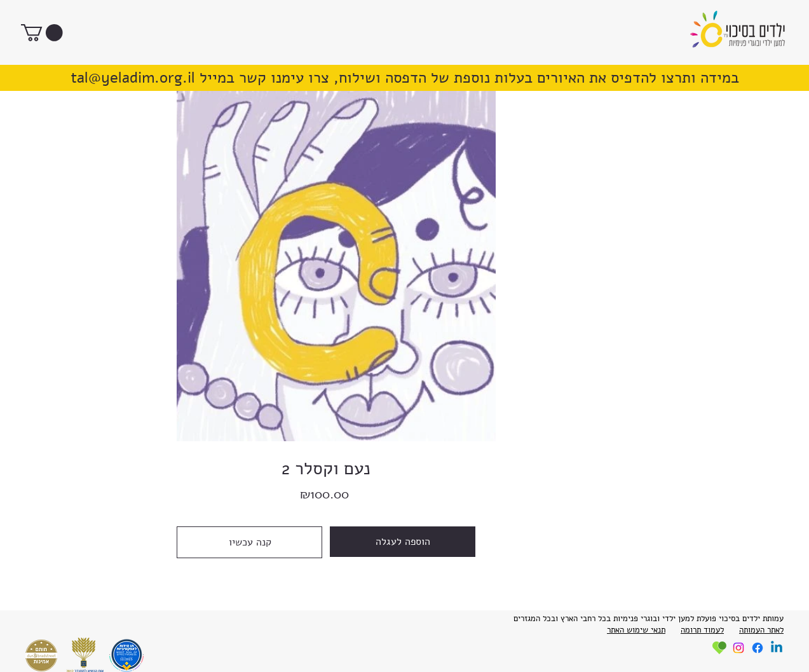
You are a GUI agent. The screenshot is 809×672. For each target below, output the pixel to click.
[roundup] (719, 648)
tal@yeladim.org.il (133, 78)
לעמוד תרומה (702, 630)
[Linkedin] (777, 648)
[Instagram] (738, 648)
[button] (42, 33)
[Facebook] (758, 648)
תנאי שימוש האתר (636, 630)
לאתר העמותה (761, 630)
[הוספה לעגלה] (403, 542)
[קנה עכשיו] (249, 542)
